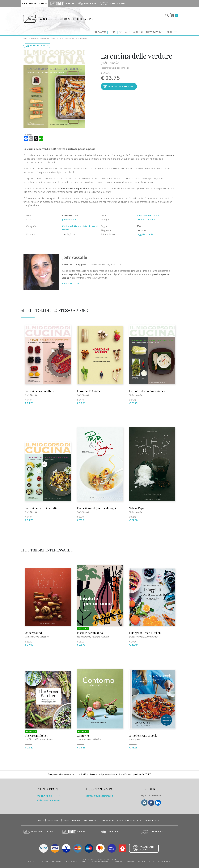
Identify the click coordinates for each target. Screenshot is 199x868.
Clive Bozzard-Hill (120, 68)
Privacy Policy (153, 820)
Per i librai (108, 820)
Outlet (172, 32)
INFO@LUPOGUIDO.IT (138, 861)
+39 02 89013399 (48, 796)
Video (41, 820)
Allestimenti (91, 820)
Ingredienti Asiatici (89, 391)
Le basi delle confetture (40, 391)
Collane (124, 32)
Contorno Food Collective (37, 637)
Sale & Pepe (137, 508)
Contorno (83, 736)
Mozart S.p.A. (165, 861)
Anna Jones (135, 739)
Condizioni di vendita (129, 820)
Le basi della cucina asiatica (147, 391)
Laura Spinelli (84, 637)
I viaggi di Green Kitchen (145, 633)
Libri (112, 32)
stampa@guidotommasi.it (99, 796)
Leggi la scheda (145, 234)
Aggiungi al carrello (120, 86)
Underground (33, 633)
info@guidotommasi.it (48, 800)
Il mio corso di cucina (55, 39)
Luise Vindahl (151, 637)
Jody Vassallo (110, 63)
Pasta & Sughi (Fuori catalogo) (96, 508)
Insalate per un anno (90, 633)
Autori (138, 32)
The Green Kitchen (37, 736)
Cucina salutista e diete (75, 226)
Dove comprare (72, 820)
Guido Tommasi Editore (33, 39)
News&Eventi (155, 32)
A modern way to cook (143, 736)
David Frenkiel (136, 637)
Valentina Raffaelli (100, 637)
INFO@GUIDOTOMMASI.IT (114, 861)
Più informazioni (71, 284)
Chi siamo (100, 32)
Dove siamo (54, 820)
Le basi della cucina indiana (43, 508)
